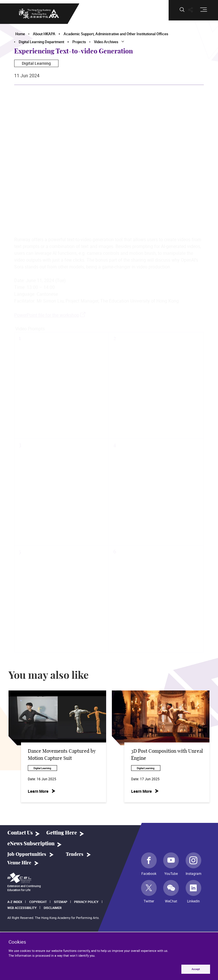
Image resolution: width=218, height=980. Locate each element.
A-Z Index (15, 902)
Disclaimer (53, 908)
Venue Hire (19, 863)
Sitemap (61, 902)
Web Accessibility (22, 908)
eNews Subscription (31, 844)
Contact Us (20, 833)
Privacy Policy (86, 902)
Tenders (75, 854)
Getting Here (62, 833)
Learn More (38, 791)
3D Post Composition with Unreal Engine (167, 755)
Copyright (38, 902)
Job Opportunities (27, 854)
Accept (196, 969)
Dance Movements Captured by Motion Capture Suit (62, 755)
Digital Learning (36, 63)
